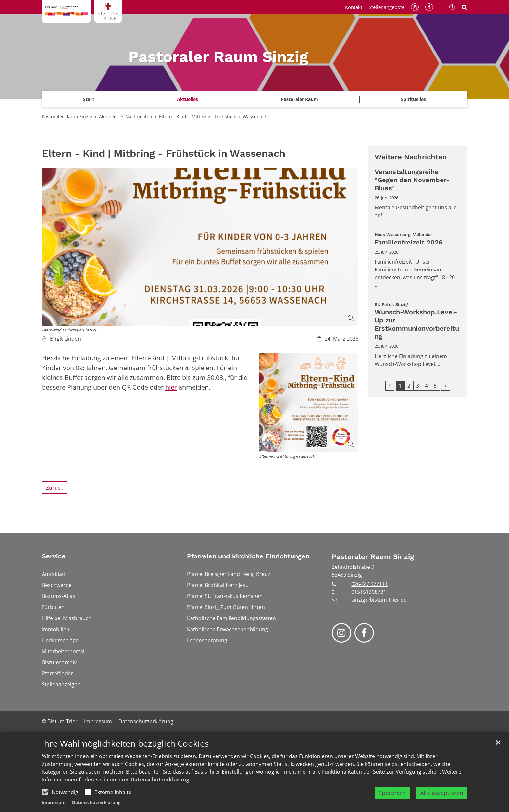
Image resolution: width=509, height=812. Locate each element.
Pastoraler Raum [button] (299, 99)
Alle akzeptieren (442, 793)
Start (89, 99)
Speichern (392, 793)
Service (54, 556)
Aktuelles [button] (187, 99)
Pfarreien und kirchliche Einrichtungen (248, 556)
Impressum (54, 802)
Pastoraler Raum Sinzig (67, 116)
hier (171, 387)
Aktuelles (109, 116)
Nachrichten (139, 116)
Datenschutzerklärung (160, 780)
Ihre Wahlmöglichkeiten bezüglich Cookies (125, 744)
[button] (413, 99)
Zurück (55, 488)
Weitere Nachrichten (411, 157)
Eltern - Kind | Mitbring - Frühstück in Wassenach (213, 116)
